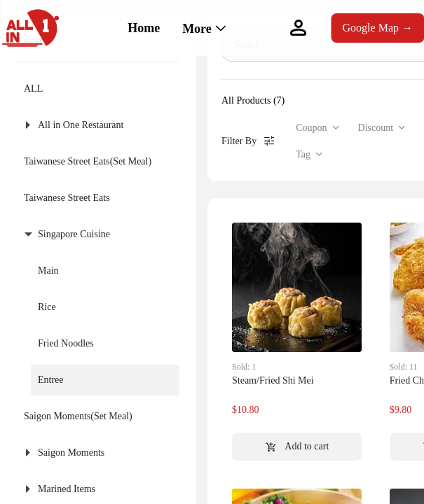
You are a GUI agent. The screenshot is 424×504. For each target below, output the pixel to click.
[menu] (191, 28)
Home (144, 28)
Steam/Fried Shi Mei (273, 380)
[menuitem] (144, 28)
